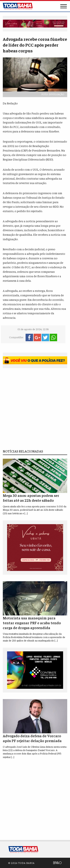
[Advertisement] (35, 409)
